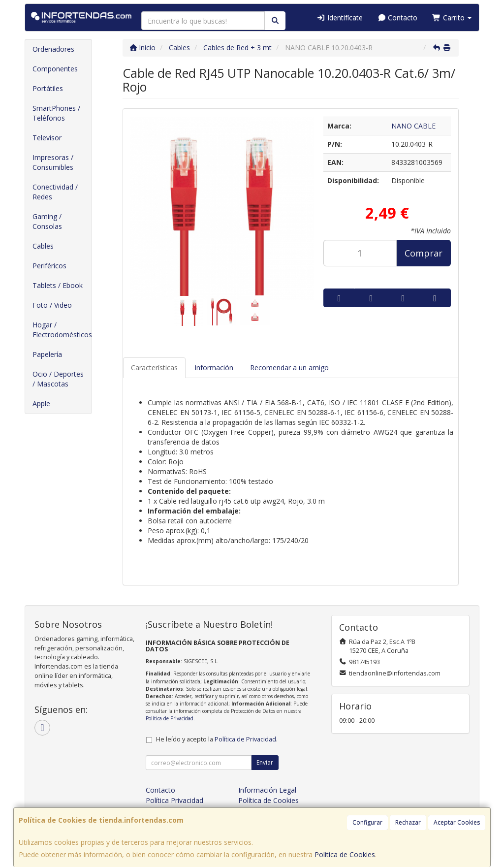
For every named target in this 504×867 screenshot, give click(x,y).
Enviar (265, 762)
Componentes (55, 69)
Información (214, 368)
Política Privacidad (174, 800)
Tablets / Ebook (58, 285)
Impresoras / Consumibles (53, 162)
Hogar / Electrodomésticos (62, 330)
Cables (43, 246)
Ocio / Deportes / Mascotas (58, 379)
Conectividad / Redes (55, 192)
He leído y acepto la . (217, 739)
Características (154, 368)
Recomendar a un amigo (289, 368)
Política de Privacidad (170, 718)
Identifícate (340, 17)
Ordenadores (53, 49)
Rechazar (408, 822)
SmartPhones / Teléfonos (56, 113)
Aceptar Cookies (457, 822)
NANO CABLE (413, 126)
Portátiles (48, 88)
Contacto (398, 17)
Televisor (47, 138)
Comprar (424, 253)
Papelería (47, 354)
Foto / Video (52, 305)
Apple (41, 403)
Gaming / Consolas (47, 221)
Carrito (452, 17)
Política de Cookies (345, 854)
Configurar (367, 822)
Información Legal (267, 790)
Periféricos (49, 266)
